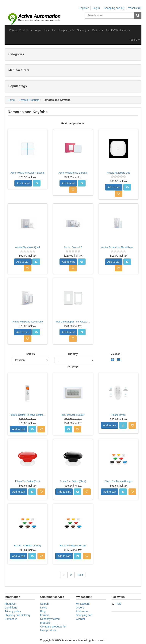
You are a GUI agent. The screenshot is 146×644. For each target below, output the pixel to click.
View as (115, 354)
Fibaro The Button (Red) (27, 481)
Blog (43, 611)
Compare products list (53, 627)
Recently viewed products (50, 621)
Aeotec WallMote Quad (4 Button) (27, 173)
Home (11, 100)
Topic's (134, 40)
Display (73, 354)
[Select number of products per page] (74, 360)
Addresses (82, 611)
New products (48, 630)
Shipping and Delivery (17, 615)
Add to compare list (37, 183)
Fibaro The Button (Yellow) (27, 546)
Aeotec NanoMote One (118, 173)
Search (138, 15)
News (44, 608)
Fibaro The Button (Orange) (119, 481)
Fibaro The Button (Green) (73, 546)
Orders (80, 608)
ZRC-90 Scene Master (73, 415)
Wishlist (80, 619)
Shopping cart (84, 615)
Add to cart (23, 183)
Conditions (11, 608)
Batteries (97, 30)
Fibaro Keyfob (119, 415)
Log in (96, 8)
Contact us (11, 619)
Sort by (30, 354)
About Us (10, 604)
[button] (21, 30)
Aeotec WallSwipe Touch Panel (27, 322)
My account (83, 604)
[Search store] (110, 15)
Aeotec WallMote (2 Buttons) (73, 173)
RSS (118, 604)
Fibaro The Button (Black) (73, 481)
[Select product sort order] (30, 360)
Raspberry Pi (66, 30)
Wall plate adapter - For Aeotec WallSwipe (77, 322)
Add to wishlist (73, 190)
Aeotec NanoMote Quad (27, 247)
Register (84, 8)
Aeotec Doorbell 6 (73, 247)
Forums (45, 615)
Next (80, 575)
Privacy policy (13, 611)
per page (73, 366)
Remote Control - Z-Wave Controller (28, 415)
